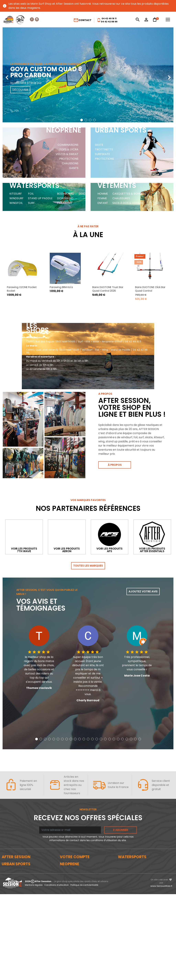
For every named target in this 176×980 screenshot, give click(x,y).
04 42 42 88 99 (109, 22)
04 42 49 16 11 (109, 18)
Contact (82, 20)
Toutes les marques (88, 553)
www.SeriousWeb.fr (161, 972)
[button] (82, 120)
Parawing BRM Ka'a (61, 258)
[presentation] (7, 75)
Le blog (6, 856)
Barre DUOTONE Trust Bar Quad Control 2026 (108, 260)
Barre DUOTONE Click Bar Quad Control (150, 260)
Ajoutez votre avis (143, 579)
